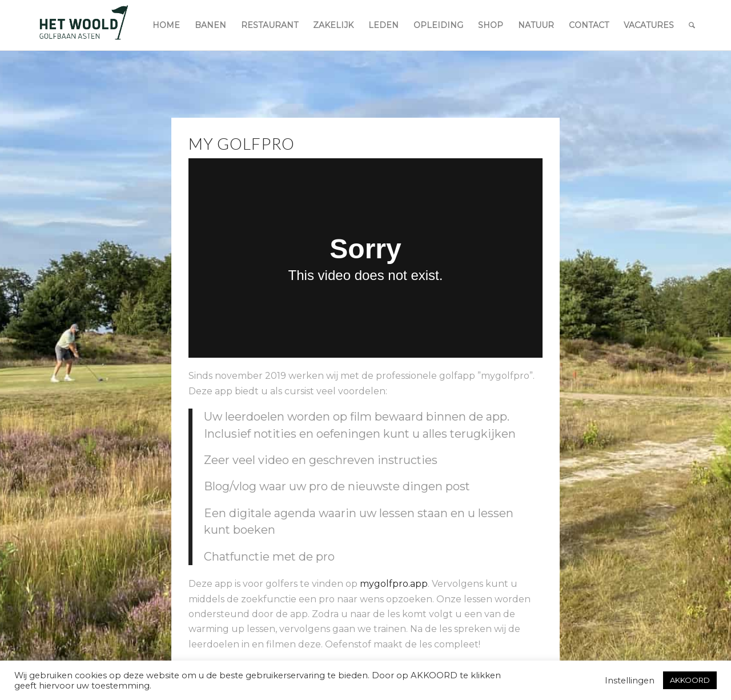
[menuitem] (166, 25)
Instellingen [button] (630, 681)
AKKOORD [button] (690, 680)
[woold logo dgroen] (83, 25)
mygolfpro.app (394, 584)
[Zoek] (692, 25)
